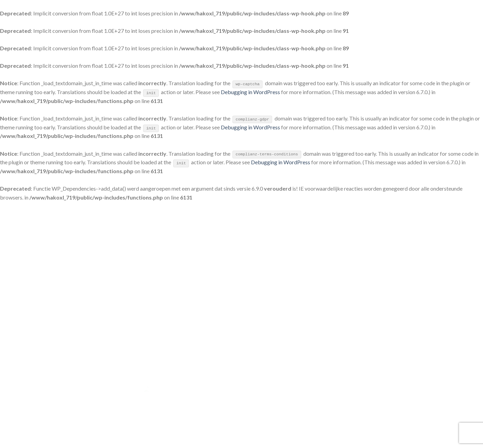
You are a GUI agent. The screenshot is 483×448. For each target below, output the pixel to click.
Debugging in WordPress (250, 92)
